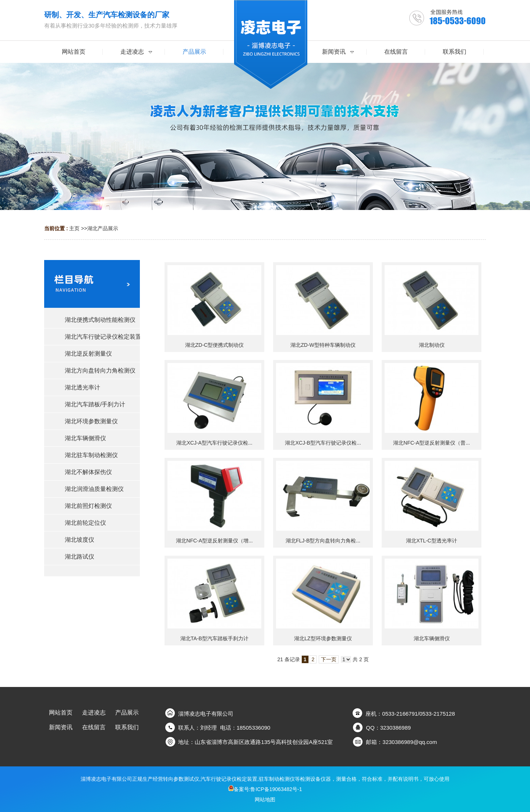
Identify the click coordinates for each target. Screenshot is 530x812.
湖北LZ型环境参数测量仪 (323, 638)
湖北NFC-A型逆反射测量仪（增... (214, 541)
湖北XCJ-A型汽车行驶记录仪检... (214, 443)
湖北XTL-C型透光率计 (431, 541)
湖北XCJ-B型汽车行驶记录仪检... (323, 443)
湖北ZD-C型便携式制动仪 (214, 345)
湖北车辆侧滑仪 (432, 638)
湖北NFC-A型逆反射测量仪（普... (431, 443)
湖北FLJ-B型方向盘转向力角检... (323, 541)
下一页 (329, 659)
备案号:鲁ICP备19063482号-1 (265, 789)
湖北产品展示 (103, 228)
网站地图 (265, 799)
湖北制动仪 (432, 345)
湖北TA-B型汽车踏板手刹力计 (214, 638)
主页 (74, 228)
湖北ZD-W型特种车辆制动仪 (323, 345)
